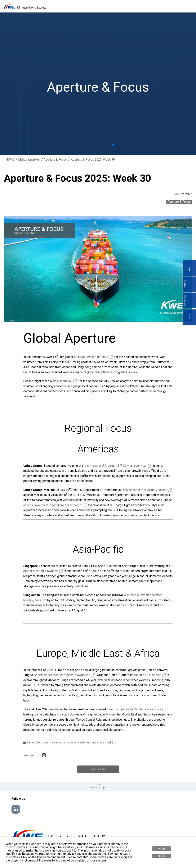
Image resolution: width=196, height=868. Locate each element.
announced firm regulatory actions (145, 490)
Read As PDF (32, 755)
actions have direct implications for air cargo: (53, 505)
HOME (10, 160)
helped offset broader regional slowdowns (62, 675)
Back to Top (98, 786)
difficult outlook (62, 381)
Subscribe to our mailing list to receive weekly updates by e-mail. (69, 742)
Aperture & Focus (55, 160)
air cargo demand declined (91, 357)
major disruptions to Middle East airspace (134, 709)
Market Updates (29, 160)
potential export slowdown (41, 571)
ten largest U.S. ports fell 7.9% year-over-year (117, 466)
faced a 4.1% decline (148, 675)
